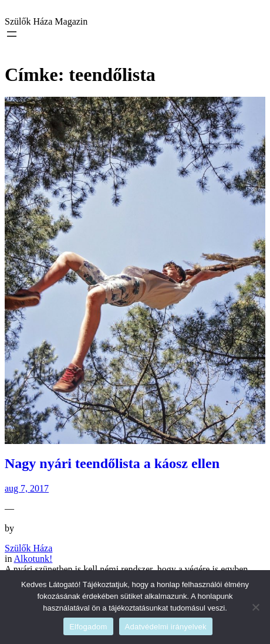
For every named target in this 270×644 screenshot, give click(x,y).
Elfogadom (88, 627)
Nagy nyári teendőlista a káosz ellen (112, 463)
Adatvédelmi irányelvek (166, 627)
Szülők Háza (28, 548)
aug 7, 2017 (27, 488)
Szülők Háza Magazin (46, 21)
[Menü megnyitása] (12, 34)
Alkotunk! (33, 559)
